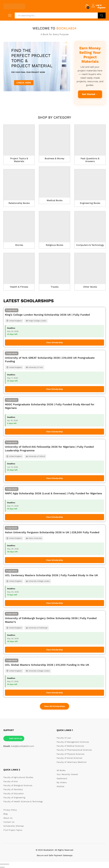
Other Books (90, 287)
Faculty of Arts (11, 781)
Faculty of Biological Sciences (18, 785)
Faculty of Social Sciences (69, 758)
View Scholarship (54, 342)
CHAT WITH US (15, 738)
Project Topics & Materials (19, 160)
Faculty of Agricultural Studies (18, 777)
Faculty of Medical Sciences (70, 746)
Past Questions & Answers (90, 160)
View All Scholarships (54, 706)
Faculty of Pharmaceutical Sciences (74, 750)
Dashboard (62, 778)
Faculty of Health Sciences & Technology (23, 801)
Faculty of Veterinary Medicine (72, 762)
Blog (5, 814)
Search (102, 15)
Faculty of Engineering (14, 797)
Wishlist (60, 786)
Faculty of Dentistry (13, 789)
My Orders (62, 782)
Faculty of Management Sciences (73, 742)
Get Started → (90, 94)
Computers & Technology (90, 245)
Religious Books (54, 245)
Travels (55, 287)
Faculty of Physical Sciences (70, 754)
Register (102, 7)
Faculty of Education (14, 793)
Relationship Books (19, 203)
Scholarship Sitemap (14, 826)
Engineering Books (90, 203)
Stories (19, 245)
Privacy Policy (10, 810)
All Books (61, 770)
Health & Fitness (19, 287)
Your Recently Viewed (67, 774)
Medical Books (55, 200)
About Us (8, 818)
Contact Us (9, 822)
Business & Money (54, 158)
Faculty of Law (64, 738)
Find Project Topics (13, 830)
